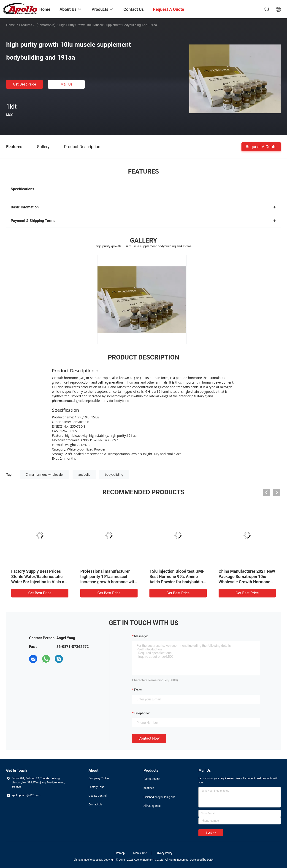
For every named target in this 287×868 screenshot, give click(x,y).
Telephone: (142, 713)
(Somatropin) (46, 25)
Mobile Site (140, 853)
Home (11, 25)
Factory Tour (96, 787)
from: (138, 690)
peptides (149, 788)
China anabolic (83, 860)
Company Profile (99, 778)
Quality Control (98, 796)
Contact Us (95, 804)
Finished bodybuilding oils (159, 797)
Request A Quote (261, 146)
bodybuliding (114, 475)
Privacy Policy (164, 853)
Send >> (211, 833)
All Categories (152, 806)
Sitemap (120, 853)
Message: (141, 636)
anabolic (84, 475)
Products (26, 25)
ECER (210, 860)
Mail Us (66, 84)
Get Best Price (25, 84)
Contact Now (149, 738)
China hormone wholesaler (45, 475)
